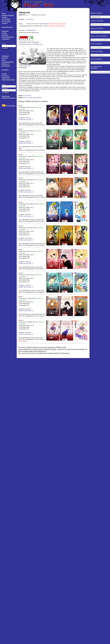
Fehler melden (10, 106)
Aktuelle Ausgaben (8, 15)
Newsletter (5, 70)
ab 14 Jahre (27, 96)
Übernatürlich (37, 98)
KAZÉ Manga (43, 24)
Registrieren (6, 96)
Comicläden (6, 39)
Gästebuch (5, 56)
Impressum (5, 76)
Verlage (4, 33)
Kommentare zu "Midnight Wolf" (32, 44)
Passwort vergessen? (9, 98)
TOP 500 (5, 58)
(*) (33, 120)
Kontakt (4, 74)
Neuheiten (5, 35)
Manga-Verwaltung (8, 37)
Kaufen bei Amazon (25, 120)
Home (4, 13)
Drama (25, 98)
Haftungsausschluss (8, 80)
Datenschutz (6, 78)
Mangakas (5, 31)
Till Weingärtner (31, 30)
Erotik (30, 98)
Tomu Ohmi (30, 19)
